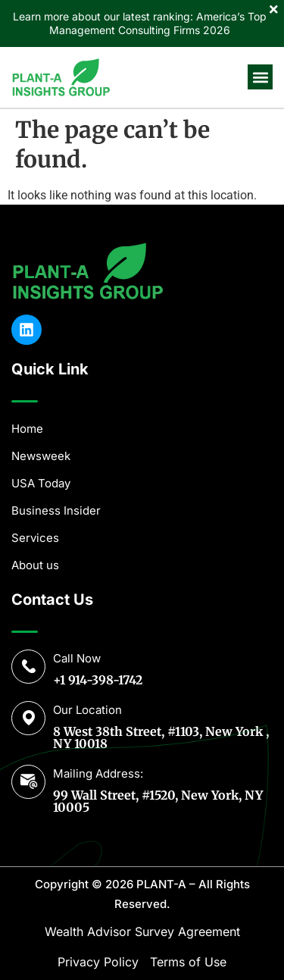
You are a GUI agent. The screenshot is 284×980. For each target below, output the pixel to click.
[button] (260, 77)
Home (27, 429)
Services (35, 538)
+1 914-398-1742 (98, 680)
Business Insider (56, 510)
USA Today (41, 483)
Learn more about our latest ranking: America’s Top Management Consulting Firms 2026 (140, 23)
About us (35, 565)
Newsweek (41, 456)
